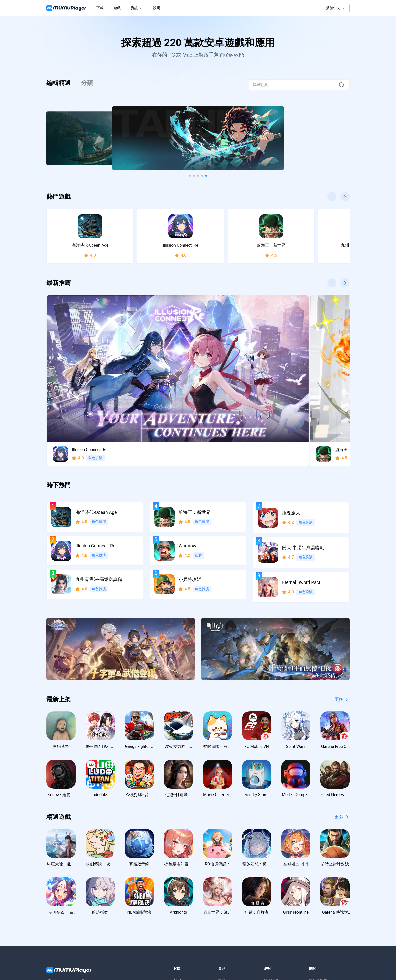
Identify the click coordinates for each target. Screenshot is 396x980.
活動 (222, 908)
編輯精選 (59, 83)
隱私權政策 (318, 888)
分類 (87, 83)
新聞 (222, 888)
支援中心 (271, 898)
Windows (180, 888)
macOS (179, 908)
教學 (222, 898)
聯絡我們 (271, 888)
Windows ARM (184, 898)
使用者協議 (318, 898)
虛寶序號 (225, 918)
